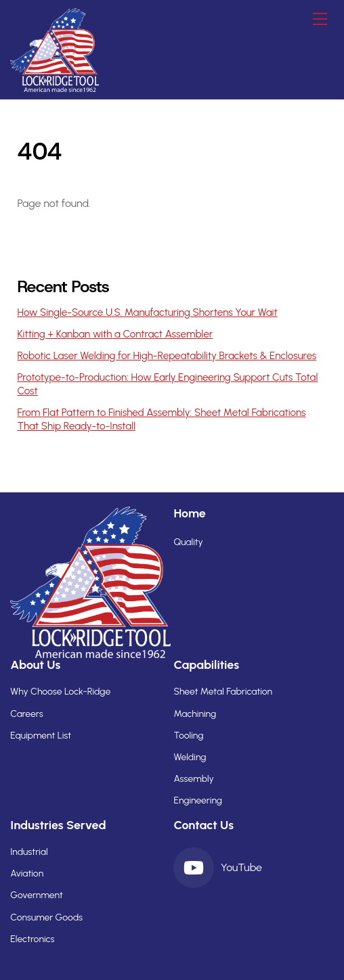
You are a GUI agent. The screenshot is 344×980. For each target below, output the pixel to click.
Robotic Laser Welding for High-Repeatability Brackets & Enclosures (167, 356)
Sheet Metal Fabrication (223, 692)
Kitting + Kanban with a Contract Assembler (115, 334)
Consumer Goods (46, 917)
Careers (26, 714)
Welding (190, 757)
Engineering (198, 800)
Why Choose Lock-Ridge (60, 692)
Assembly (193, 779)
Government (37, 895)
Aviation (27, 873)
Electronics (32, 939)
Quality (188, 542)
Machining (195, 714)
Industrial (29, 852)
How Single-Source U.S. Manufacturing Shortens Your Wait (147, 312)
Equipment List (41, 736)
